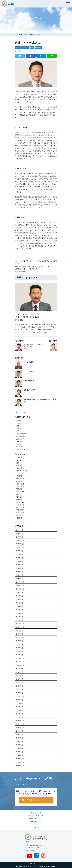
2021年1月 (19, 717)
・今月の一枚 (19, 502)
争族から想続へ (30, 362)
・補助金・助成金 (21, 471)
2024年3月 (19, 613)
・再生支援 (19, 494)
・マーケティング (21, 473)
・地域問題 (19, 458)
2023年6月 (19, 637)
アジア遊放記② (30, 371)
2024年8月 (19, 596)
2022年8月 (19, 672)
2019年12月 (20, 759)
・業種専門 (19, 515)
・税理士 (18, 426)
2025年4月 (19, 568)
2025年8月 (19, 554)
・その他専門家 (20, 449)
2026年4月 (19, 530)
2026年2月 (19, 534)
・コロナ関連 (19, 468)
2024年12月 (20, 582)
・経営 (17, 463)
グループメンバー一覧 (36, 816)
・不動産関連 (19, 510)
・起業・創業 (19, 486)
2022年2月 (19, 689)
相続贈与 (38, 48)
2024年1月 (19, 620)
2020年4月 (19, 745)
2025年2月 (19, 575)
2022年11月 (20, 662)
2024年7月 (19, 599)
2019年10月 (20, 766)
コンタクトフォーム (36, 800)
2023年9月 (19, 631)
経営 (32, 48)
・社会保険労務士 (21, 434)
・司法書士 (19, 428)
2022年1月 (19, 693)
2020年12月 (20, 721)
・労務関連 (19, 476)
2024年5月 (19, 606)
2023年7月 (19, 634)
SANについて (36, 813)
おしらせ (36, 827)
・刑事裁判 (19, 460)
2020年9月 (19, 731)
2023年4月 (19, 644)
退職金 (40, 344)
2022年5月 (19, 683)
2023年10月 (20, 627)
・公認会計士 (19, 423)
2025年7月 (19, 558)
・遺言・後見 (19, 484)
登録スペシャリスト (36, 819)
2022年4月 (19, 686)
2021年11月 (20, 696)
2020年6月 (19, 741)
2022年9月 (19, 669)
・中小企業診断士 (21, 436)
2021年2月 (19, 714)
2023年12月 (20, 624)
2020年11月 (20, 724)
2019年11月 (20, 762)
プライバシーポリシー (36, 864)
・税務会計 (19, 497)
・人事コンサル (20, 444)
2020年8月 (19, 735)
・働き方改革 (19, 479)
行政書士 (25, 48)
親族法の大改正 (30, 390)
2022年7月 (19, 676)
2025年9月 (19, 551)
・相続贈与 (19, 481)
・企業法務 (19, 465)
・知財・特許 (19, 513)
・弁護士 (18, 421)
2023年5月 (19, 641)
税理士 (18, 48)
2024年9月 (19, 592)
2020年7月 (19, 738)
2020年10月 (20, 728)
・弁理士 (18, 431)
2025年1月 (19, 579)
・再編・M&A (20, 492)
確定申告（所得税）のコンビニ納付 (29, 347)
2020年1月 (19, 755)
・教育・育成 (19, 507)
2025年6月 (19, 561)
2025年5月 (19, 565)
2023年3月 (19, 648)
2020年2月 (19, 752)
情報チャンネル (36, 821)
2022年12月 (20, 658)
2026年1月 (19, 537)
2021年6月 (19, 703)
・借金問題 (19, 518)
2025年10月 (20, 547)
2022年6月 (19, 679)
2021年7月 (19, 700)
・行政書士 (19, 442)
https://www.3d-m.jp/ (22, 272)
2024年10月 (20, 589)
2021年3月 (19, 710)
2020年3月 (19, 748)
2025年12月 (20, 540)
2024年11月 (20, 586)
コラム (36, 824)
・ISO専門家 (19, 447)
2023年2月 (19, 651)
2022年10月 (20, 665)
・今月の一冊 (19, 505)
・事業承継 (19, 489)
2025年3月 (19, 572)
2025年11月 (20, 544)
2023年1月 (19, 655)
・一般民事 (19, 500)
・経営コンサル (20, 439)
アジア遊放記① (30, 381)
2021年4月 (19, 707)
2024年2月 (19, 617)
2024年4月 (19, 610)
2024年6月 (19, 603)
